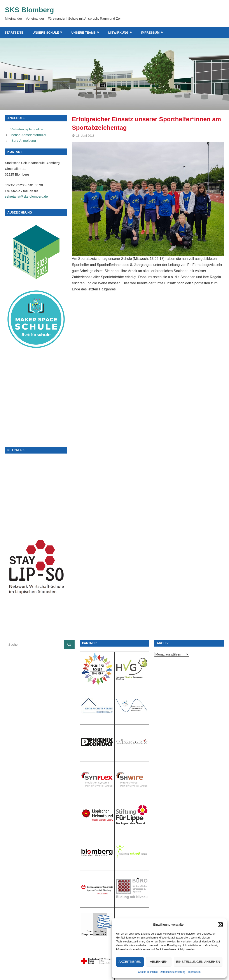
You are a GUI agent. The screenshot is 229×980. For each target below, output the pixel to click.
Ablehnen (159, 962)
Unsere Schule (46, 33)
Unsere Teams (83, 33)
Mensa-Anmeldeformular (28, 135)
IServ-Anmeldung (23, 141)
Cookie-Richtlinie (148, 972)
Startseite (14, 33)
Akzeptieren (130, 962)
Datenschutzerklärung (173, 972)
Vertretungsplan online (27, 129)
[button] (220, 925)
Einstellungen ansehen (198, 962)
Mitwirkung (118, 33)
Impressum (194, 972)
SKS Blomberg (30, 10)
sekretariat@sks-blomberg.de (26, 196)
